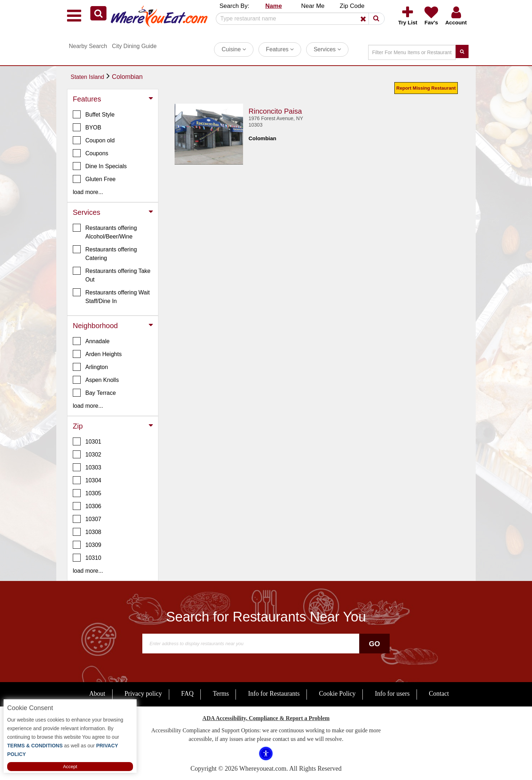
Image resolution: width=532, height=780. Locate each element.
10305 (87, 493)
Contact (439, 694)
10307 (87, 519)
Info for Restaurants (274, 694)
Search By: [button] (234, 6)
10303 (87, 467)
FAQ (187, 694)
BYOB (87, 127)
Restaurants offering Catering (105, 253)
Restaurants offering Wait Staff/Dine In (111, 296)
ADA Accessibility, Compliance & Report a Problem (266, 718)
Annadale (91, 341)
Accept (70, 767)
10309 (87, 545)
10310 (87, 558)
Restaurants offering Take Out (112, 275)
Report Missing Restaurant (426, 88)
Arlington (90, 367)
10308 (87, 532)
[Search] (298, 19)
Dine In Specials (100, 166)
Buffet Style (94, 114)
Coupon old (94, 140)
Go (374, 644)
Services (327, 49)
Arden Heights (97, 354)
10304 (87, 480)
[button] (98, 13)
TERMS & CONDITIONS (35, 746)
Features (280, 49)
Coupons (91, 153)
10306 (87, 506)
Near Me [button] (313, 6)
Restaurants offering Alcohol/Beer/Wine (105, 232)
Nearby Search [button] (88, 46)
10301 (87, 441)
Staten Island (87, 77)
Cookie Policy (338, 694)
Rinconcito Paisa (275, 111)
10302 (87, 454)
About (97, 694)
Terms (221, 694)
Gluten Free (94, 179)
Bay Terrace (94, 393)
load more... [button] (88, 192)
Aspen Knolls (96, 380)
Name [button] (274, 6)
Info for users (392, 694)
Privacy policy (143, 694)
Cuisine (234, 49)
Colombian (127, 77)
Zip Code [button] (352, 6)
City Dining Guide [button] (134, 46)
